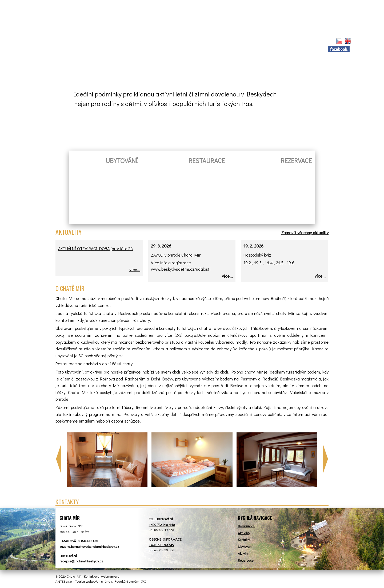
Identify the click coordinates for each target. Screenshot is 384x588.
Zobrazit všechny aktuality (305, 232)
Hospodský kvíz (257, 255)
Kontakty (244, 539)
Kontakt (288, 42)
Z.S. (312, 42)
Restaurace (125, 42)
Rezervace (197, 42)
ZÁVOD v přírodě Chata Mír (176, 255)
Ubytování (162, 42)
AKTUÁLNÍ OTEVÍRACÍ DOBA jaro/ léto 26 (95, 248)
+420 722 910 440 (162, 524)
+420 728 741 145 (161, 545)
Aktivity (230, 42)
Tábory (259, 42)
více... (135, 269)
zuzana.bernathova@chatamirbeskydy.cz (89, 546)
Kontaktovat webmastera (102, 576)
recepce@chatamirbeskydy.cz (81, 561)
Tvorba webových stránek (94, 581)
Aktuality (88, 42)
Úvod (65, 41)
